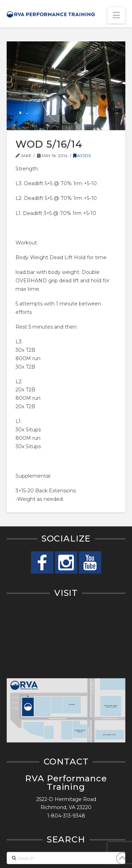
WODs (82, 156)
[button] (116, 15)
